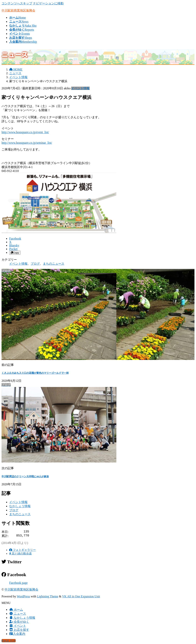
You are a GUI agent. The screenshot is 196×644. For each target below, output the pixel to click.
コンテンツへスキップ (17, 3)
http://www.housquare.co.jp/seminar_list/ (27, 143)
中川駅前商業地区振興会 (21, 589)
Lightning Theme (48, 596)
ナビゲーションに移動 (48, 3)
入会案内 (17, 634)
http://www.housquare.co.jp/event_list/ (25, 132)
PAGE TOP (9, 641)
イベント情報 (80, 88)
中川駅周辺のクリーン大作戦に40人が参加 (25, 476)
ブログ (35, 264)
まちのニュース (54, 264)
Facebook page (18, 583)
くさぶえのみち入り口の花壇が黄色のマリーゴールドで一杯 (35, 373)
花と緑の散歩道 (20, 554)
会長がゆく (19, 622)
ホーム (16, 610)
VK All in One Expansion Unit (81, 596)
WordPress (23, 596)
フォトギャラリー (22, 550)
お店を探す (19, 630)
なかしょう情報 (20, 506)
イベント (18, 626)
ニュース (18, 614)
